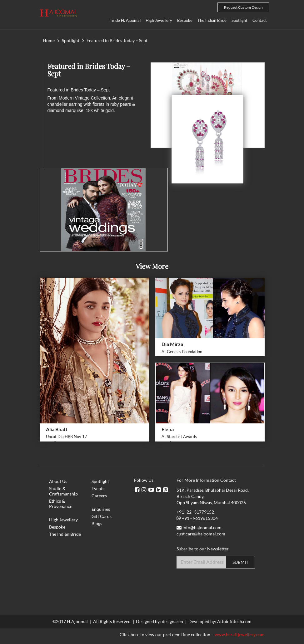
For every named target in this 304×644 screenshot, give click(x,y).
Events (98, 488)
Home (49, 40)
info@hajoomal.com (202, 527)
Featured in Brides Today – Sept (117, 40)
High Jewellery (159, 20)
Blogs (97, 523)
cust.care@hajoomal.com (201, 534)
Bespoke (185, 20)
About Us (58, 481)
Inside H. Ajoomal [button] (125, 20)
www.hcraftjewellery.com (240, 634)
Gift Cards (102, 516)
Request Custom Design (243, 7)
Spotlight (239, 20)
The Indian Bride (212, 20)
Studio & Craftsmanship (63, 491)
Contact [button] (260, 20)
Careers (99, 496)
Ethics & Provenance (61, 504)
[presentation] (224, 584)
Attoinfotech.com (234, 621)
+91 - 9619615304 (200, 518)
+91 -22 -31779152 (195, 512)
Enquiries (101, 509)
